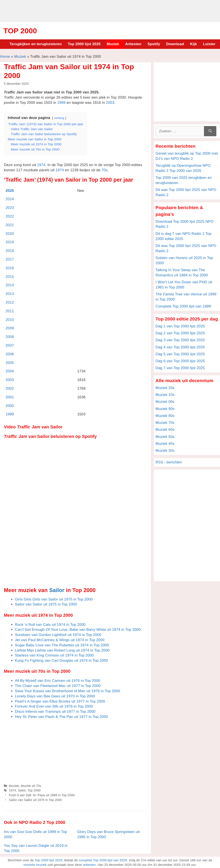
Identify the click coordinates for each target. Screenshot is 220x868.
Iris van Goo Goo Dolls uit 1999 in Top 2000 (35, 834)
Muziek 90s (165, 409)
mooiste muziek (35, 865)
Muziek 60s (165, 430)
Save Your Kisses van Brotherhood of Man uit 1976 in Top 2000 (67, 691)
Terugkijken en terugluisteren (36, 44)
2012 (10, 302)
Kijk (193, 44)
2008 (10, 337)
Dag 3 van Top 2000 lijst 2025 (180, 340)
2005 (10, 363)
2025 (10, 191)
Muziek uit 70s (31, 786)
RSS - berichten (169, 462)
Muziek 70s (165, 423)
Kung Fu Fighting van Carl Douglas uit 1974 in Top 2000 (61, 661)
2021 (10, 225)
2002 (10, 388)
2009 (10, 328)
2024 (10, 199)
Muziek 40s (165, 444)
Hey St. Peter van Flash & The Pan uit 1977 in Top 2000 (61, 717)
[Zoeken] (210, 131)
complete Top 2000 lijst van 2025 (103, 860)
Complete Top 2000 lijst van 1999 (183, 306)
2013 (10, 294)
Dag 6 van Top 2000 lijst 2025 (180, 361)
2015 (10, 277)
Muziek (113, 44)
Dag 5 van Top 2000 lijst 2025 (180, 354)
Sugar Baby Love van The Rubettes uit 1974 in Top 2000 (62, 645)
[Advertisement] (110, 10)
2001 (10, 397)
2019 (10, 242)
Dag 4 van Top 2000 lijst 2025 (180, 347)
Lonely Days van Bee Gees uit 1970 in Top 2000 (55, 696)
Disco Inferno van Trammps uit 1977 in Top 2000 (55, 712)
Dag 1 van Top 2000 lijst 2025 (180, 326)
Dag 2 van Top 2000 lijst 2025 (180, 333)
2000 (10, 406)
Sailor (57, 590)
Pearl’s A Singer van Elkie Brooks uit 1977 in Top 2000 (60, 701)
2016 (10, 268)
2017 (10, 259)
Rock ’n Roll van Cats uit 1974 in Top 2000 (50, 625)
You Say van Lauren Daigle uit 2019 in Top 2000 (36, 848)
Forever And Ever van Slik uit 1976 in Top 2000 (54, 706)
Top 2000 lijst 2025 (84, 44)
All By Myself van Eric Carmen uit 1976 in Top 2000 (58, 681)
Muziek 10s (165, 395)
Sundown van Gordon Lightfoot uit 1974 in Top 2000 (58, 635)
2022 (10, 216)
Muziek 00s (165, 402)
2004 (10, 371)
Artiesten (133, 44)
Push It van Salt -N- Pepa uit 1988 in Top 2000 (42, 795)
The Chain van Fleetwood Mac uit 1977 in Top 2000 (58, 686)
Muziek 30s (165, 451)
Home (5, 57)
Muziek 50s (165, 437)
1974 (41, 165)
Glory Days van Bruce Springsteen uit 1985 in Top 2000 (109, 834)
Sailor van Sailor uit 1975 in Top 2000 (46, 604)
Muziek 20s (165, 388)
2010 (10, 320)
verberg (59, 118)
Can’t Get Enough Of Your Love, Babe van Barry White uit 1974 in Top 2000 (78, 630)
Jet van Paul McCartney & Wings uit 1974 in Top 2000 (60, 640)
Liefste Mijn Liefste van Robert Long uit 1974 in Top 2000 (62, 650)
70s (104, 170)
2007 (10, 345)
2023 (10, 208)
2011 (10, 311)
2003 (110, 103)
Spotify (154, 44)
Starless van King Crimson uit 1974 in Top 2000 (54, 655)
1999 (61, 103)
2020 (10, 234)
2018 (10, 251)
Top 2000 (20, 31)
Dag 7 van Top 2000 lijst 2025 (180, 368)
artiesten (89, 865)
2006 (10, 354)
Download (175, 44)
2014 (10, 285)
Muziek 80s (165, 416)
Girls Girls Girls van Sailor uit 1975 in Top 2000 (54, 599)
